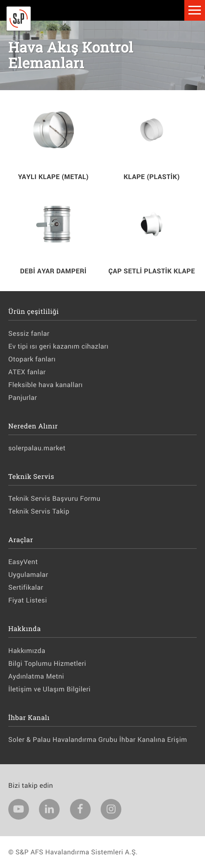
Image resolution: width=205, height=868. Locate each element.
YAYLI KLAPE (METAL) (53, 177)
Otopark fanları (32, 359)
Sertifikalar (26, 587)
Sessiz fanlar (29, 334)
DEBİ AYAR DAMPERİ (53, 271)
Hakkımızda (27, 651)
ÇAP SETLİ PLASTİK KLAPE (152, 271)
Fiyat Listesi (28, 600)
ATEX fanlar (27, 372)
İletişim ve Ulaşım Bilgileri (49, 689)
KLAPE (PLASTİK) (152, 177)
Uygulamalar (28, 575)
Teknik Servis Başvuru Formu (54, 499)
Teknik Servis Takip (39, 511)
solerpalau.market (37, 448)
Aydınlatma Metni (36, 676)
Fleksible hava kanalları (46, 385)
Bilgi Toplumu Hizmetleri (47, 664)
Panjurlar (23, 398)
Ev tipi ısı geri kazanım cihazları (58, 346)
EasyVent (23, 562)
